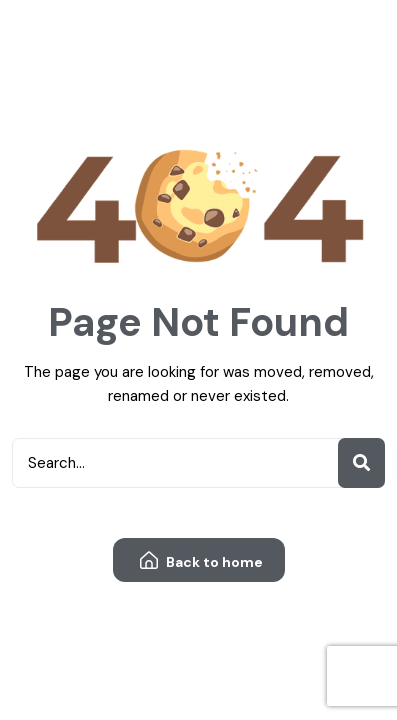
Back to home (201, 561)
